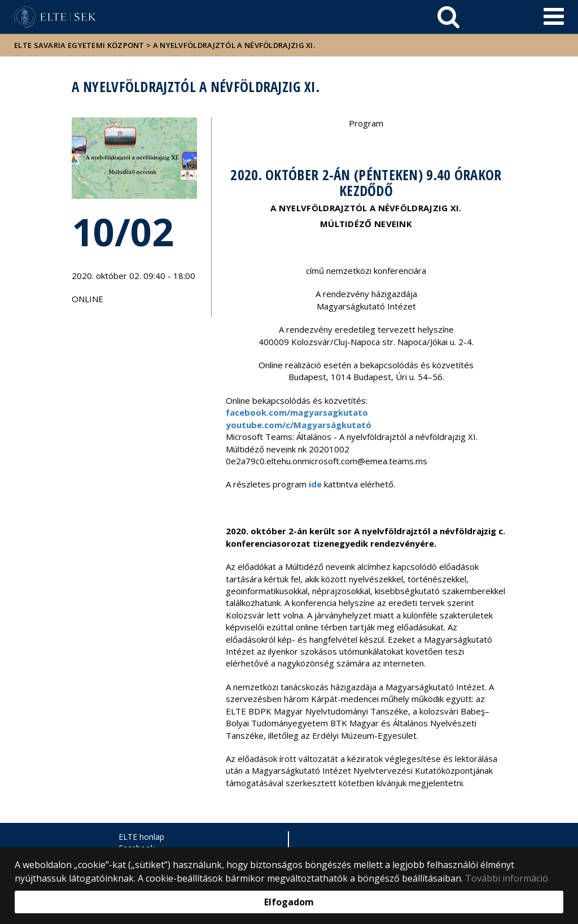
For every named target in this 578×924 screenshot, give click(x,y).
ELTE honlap (141, 837)
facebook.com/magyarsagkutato (297, 412)
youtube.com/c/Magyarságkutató (299, 425)
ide (315, 484)
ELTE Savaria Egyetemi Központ (79, 45)
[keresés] (448, 17)
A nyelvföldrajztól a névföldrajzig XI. (234, 45)
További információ (507, 878)
